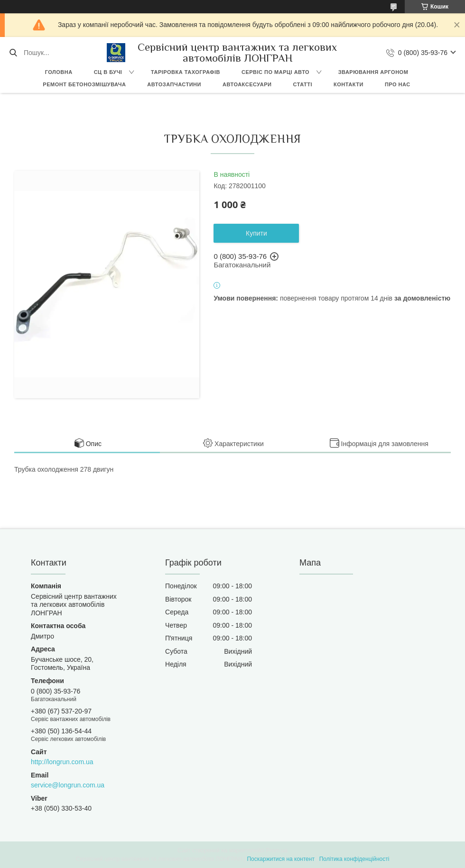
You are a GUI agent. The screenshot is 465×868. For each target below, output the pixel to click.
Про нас (398, 84)
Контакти (349, 84)
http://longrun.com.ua (62, 762)
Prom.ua (277, 850)
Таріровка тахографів (186, 72)
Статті (302, 84)
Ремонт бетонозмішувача (84, 84)
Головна (59, 72)
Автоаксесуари (247, 84)
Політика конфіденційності (354, 859)
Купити (256, 233)
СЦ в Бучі (108, 72)
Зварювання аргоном (373, 72)
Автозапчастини (174, 84)
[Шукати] (13, 53)
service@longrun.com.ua (68, 785)
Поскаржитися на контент (280, 859)
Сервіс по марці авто (275, 72)
